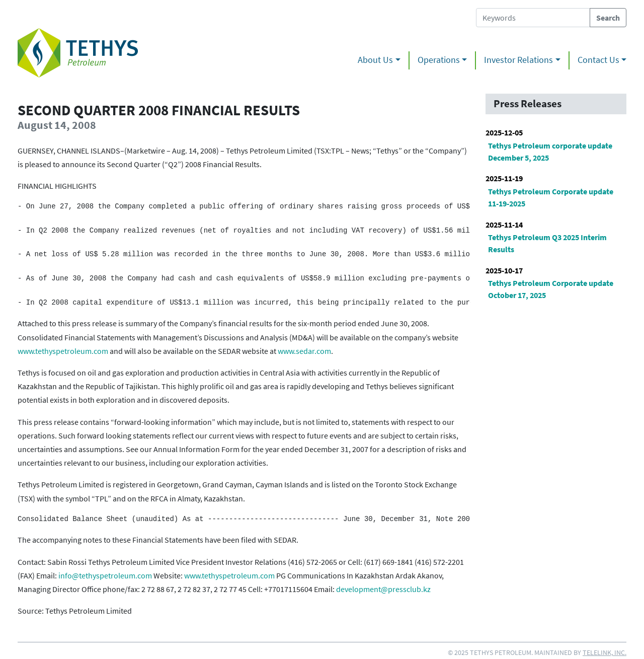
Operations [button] (439, 60)
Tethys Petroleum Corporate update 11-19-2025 (551, 197)
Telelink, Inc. (605, 652)
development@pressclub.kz (383, 589)
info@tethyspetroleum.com (105, 575)
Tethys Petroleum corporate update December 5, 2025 (550, 152)
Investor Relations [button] (518, 60)
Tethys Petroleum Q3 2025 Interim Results (547, 243)
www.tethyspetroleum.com (63, 351)
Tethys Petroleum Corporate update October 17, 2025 (551, 289)
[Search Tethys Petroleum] (533, 18)
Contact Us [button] (598, 60)
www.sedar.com (304, 351)
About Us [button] (375, 60)
